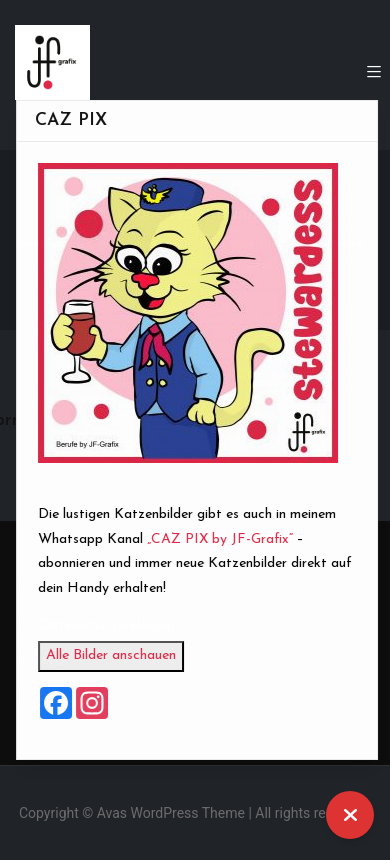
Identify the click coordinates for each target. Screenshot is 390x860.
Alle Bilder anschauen (121, 655)
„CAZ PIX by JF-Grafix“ (230, 539)
